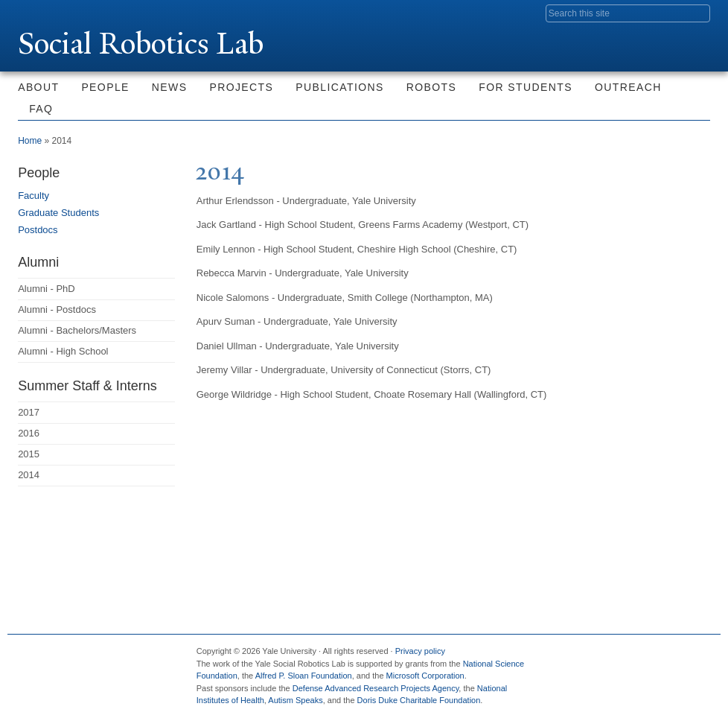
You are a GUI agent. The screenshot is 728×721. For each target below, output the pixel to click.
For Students (526, 87)
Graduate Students (58, 213)
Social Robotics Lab (141, 44)
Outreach (628, 87)
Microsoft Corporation (425, 676)
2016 (29, 433)
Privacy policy (420, 651)
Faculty (33, 196)
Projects (241, 87)
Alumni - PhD (47, 289)
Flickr (625, 657)
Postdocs (38, 230)
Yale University (60, 13)
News (170, 87)
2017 (29, 412)
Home (30, 141)
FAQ (41, 109)
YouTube (689, 657)
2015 (29, 454)
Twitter (593, 657)
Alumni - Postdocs (57, 309)
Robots (432, 87)
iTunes (657, 657)
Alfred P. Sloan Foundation (304, 676)
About (38, 87)
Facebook (562, 657)
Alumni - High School (63, 351)
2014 (29, 475)
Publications (339, 87)
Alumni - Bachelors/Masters (77, 330)
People (105, 87)
